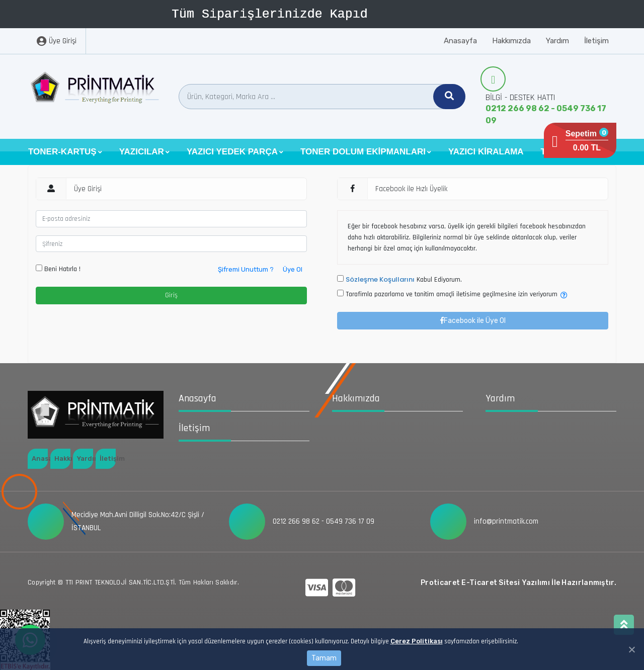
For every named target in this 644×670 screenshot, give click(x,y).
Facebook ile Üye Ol (473, 321)
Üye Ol (293, 269)
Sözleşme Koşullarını (380, 279)
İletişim (596, 41)
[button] (65, 152)
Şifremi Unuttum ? (246, 269)
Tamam (324, 658)
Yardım (557, 41)
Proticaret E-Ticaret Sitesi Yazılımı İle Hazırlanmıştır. (518, 583)
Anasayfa (460, 41)
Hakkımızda (511, 41)
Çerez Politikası (417, 641)
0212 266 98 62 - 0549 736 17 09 (546, 114)
